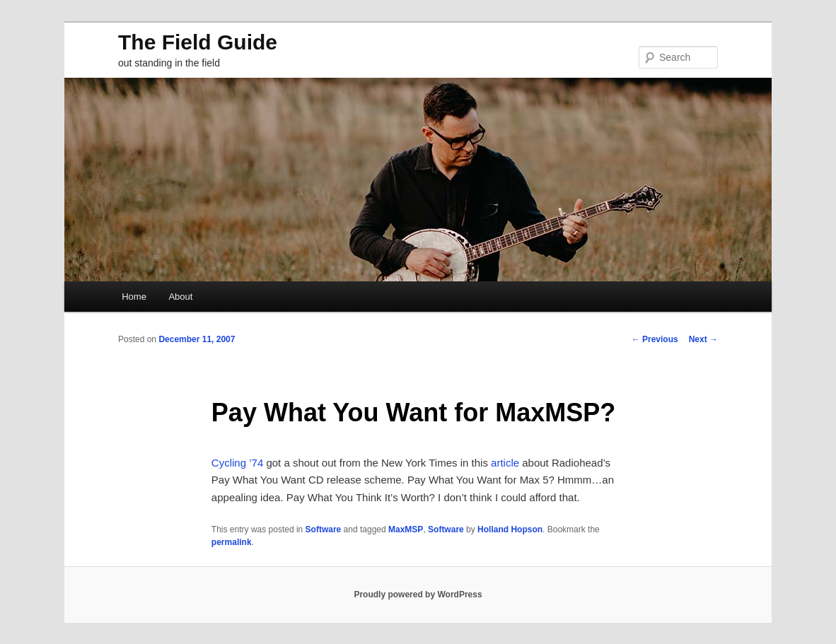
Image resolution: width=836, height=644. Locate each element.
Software (324, 529)
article (505, 463)
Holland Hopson (510, 529)
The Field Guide (198, 42)
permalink (232, 542)
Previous (655, 339)
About (180, 297)
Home (134, 297)
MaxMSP (406, 529)
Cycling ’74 (237, 463)
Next (703, 339)
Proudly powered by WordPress (418, 595)
